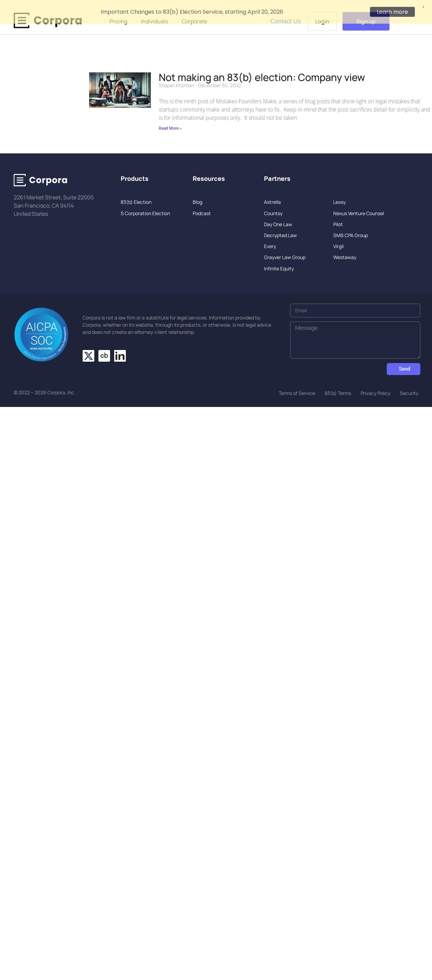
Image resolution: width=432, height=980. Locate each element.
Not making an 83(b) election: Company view (262, 69)
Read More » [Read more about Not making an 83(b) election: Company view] (170, 120)
